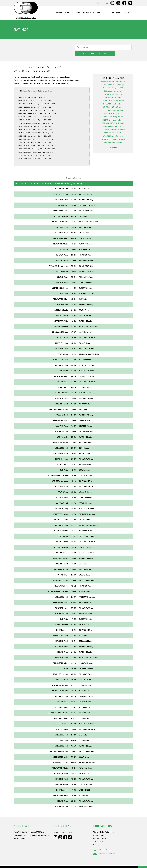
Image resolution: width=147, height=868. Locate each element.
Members (103, 13)
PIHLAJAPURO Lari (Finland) (113, 120)
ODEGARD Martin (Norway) (113, 110)
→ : (48, 177)
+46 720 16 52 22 (103, 844)
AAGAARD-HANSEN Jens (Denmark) (113, 75)
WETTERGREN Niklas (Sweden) (113, 133)
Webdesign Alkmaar (24, 864)
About (69, 13)
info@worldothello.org (104, 848)
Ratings (117, 13)
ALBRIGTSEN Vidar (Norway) (113, 78)
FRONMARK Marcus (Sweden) (113, 94)
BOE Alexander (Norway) (113, 85)
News (128, 13)
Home (59, 13)
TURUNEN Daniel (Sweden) (113, 127)
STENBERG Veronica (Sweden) (113, 123)
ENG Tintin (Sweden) (113, 91)
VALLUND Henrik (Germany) (113, 130)
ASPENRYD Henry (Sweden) (113, 81)
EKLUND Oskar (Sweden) (113, 88)
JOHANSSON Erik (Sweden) (113, 101)
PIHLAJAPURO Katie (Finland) (113, 117)
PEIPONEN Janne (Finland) (113, 114)
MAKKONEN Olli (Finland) (113, 107)
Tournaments (85, 13)
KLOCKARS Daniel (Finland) (113, 104)
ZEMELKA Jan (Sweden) (113, 136)
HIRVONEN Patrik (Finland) (113, 98)
